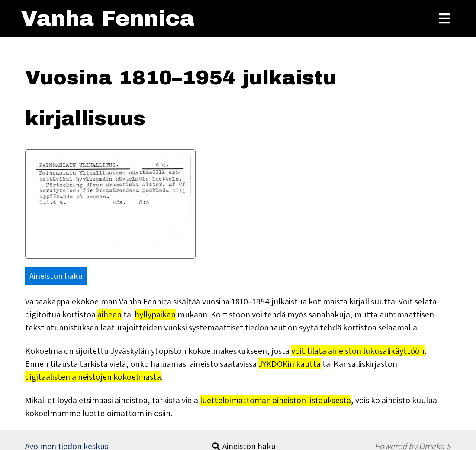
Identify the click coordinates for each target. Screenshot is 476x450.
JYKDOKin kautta (289, 364)
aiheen (109, 314)
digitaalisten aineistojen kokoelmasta (93, 377)
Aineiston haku (56, 276)
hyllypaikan (155, 314)
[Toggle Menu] (444, 19)
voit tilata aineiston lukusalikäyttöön (358, 351)
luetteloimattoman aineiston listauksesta (275, 400)
